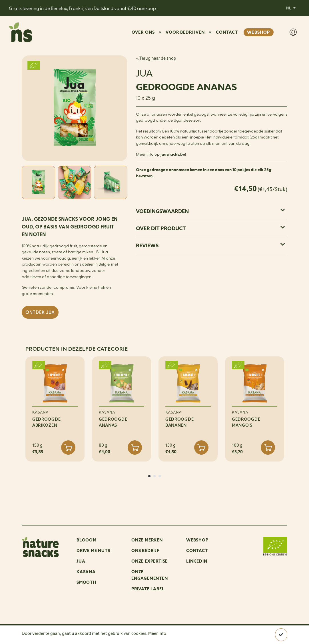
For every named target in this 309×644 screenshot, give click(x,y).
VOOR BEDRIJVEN (185, 32)
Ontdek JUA (40, 312)
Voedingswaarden (210, 211)
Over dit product (210, 228)
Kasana (86, 572)
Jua (81, 561)
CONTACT (227, 32)
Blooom (87, 540)
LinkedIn (197, 561)
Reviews (210, 245)
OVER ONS (143, 32)
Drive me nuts (93, 550)
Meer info (157, 633)
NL (289, 8)
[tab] (212, 211)
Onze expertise (150, 561)
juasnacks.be (173, 154)
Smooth (86, 582)
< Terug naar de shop (156, 58)
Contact (197, 550)
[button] (149, 476)
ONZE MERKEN (147, 540)
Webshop (197, 540)
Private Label (148, 589)
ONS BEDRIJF (145, 550)
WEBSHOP (258, 32)
